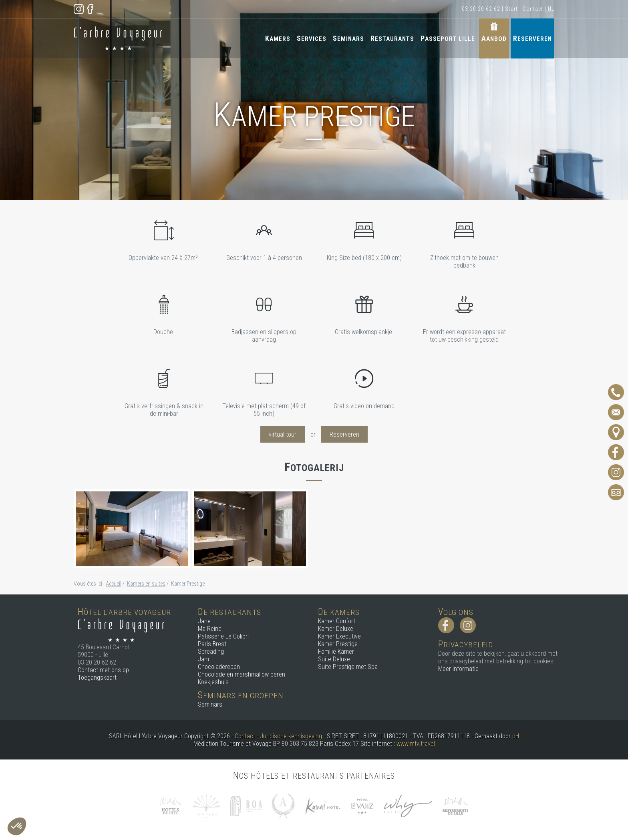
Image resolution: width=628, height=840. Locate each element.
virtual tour (283, 434)
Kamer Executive (339, 636)
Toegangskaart (97, 678)
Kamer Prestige (338, 644)
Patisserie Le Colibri (223, 636)
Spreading (211, 652)
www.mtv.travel (416, 744)
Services (312, 38)
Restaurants (392, 38)
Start (511, 9)
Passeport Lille (448, 38)
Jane (204, 621)
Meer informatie (458, 669)
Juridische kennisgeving (291, 736)
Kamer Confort (337, 621)
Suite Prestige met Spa (348, 667)
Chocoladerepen (219, 667)
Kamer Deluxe (336, 629)
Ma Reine (210, 629)
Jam (203, 659)
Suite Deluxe (334, 659)
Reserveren (532, 38)
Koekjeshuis (213, 682)
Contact (533, 9)
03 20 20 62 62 (481, 9)
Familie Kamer (336, 652)
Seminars (348, 38)
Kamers (278, 38)
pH (516, 736)
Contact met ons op (103, 670)
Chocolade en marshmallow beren (242, 674)
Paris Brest (212, 644)
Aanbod (494, 38)
